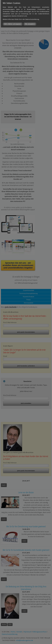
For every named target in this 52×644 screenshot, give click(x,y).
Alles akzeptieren (30, 24)
